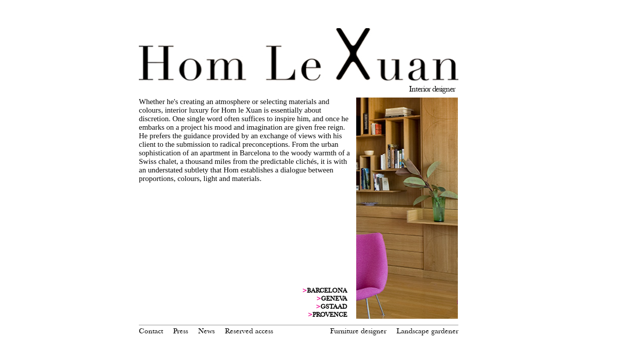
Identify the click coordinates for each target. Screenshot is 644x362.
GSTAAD (332, 307)
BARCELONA (325, 291)
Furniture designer (358, 331)
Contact (151, 331)
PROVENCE (328, 315)
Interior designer (432, 89)
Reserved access (249, 331)
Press (181, 331)
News (207, 331)
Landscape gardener (427, 331)
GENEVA (332, 299)
